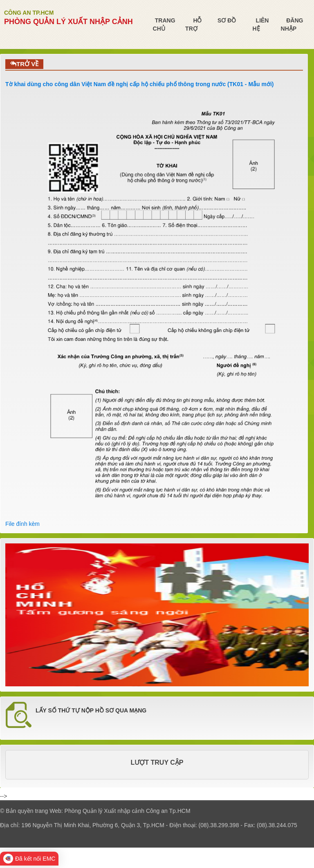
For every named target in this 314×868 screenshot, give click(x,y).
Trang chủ (164, 24)
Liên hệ (260, 24)
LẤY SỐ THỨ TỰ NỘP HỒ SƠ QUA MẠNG (91, 710)
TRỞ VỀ (24, 64)
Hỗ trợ (193, 24)
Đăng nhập (292, 24)
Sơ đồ (227, 20)
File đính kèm (22, 524)
